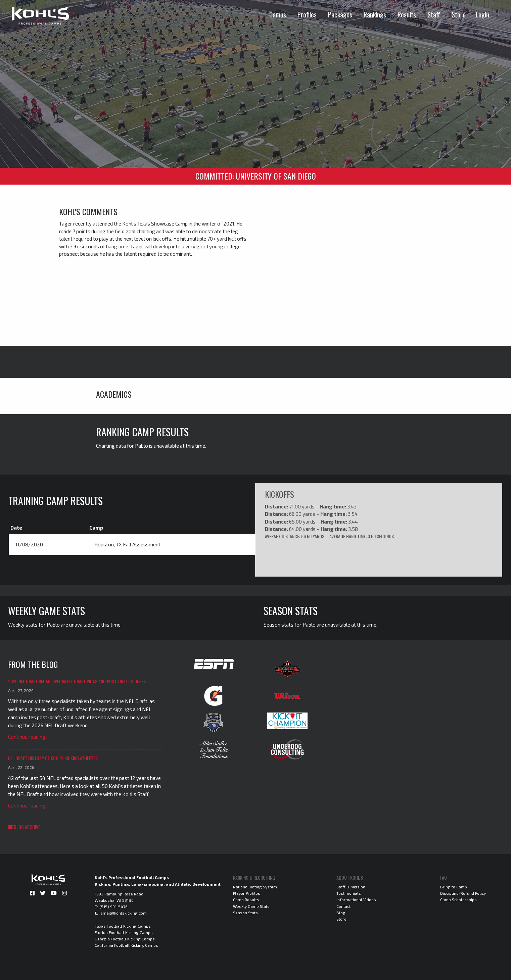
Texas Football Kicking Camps (123, 926)
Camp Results (246, 899)
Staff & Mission (351, 886)
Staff (434, 14)
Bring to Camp (454, 886)
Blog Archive (24, 826)
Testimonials (349, 893)
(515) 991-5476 (113, 906)
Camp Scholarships (458, 899)
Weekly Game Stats (251, 906)
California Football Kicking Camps (126, 945)
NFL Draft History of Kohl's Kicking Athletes (53, 758)
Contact (343, 906)
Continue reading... (28, 736)
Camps (278, 14)
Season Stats (245, 912)
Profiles (307, 14)
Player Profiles (247, 893)
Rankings (375, 14)
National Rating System (255, 886)
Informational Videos (356, 899)
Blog (341, 912)
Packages (340, 14)
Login (482, 14)
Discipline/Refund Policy (463, 893)
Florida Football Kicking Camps (124, 932)
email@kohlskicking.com (124, 913)
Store (459, 14)
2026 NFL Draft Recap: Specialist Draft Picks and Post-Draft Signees (77, 681)
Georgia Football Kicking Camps (125, 938)
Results (407, 14)
